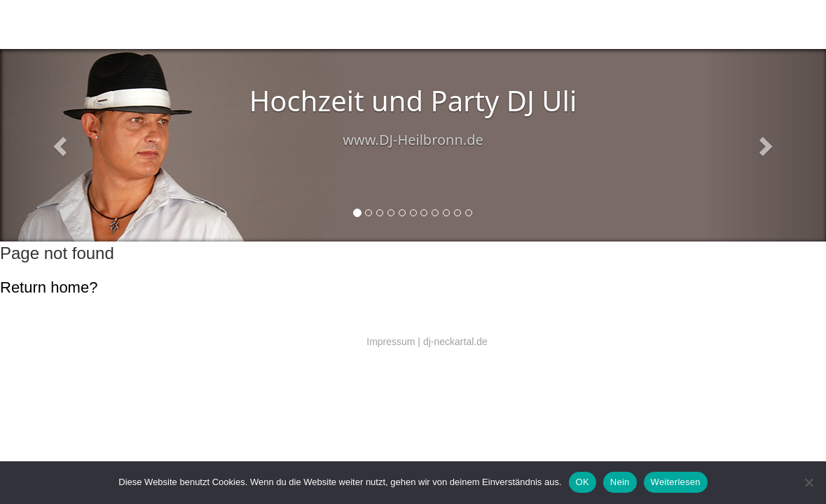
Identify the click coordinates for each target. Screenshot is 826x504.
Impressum (391, 342)
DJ (161, 24)
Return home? (49, 287)
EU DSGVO (402, 24)
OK (583, 482)
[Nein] (808, 482)
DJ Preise (317, 24)
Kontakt (283, 24)
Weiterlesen (676, 482)
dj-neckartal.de (455, 342)
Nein (620, 482)
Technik (253, 24)
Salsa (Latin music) (202, 24)
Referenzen (358, 24)
